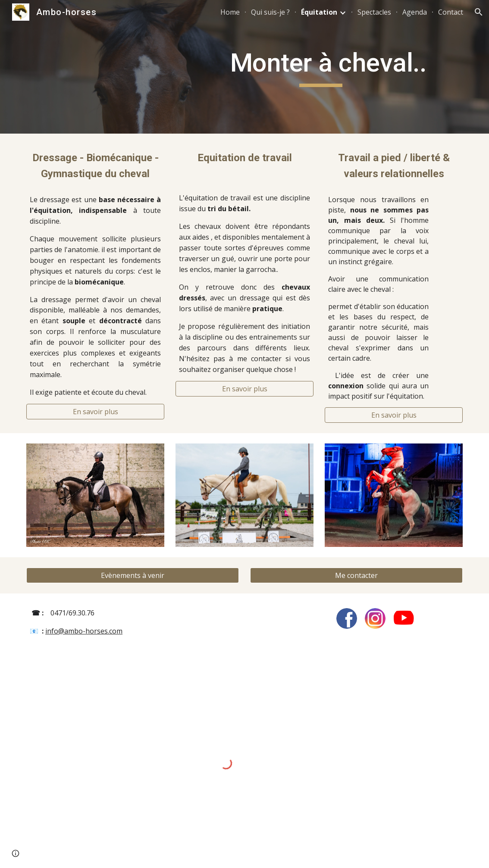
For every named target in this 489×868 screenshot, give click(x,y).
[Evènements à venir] (133, 575)
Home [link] (230, 12)
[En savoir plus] (95, 412)
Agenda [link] (415, 12)
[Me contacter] (356, 575)
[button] (479, 12)
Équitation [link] (319, 12)
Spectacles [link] (374, 12)
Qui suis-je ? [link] (270, 12)
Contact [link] (451, 12)
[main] (282, 67)
